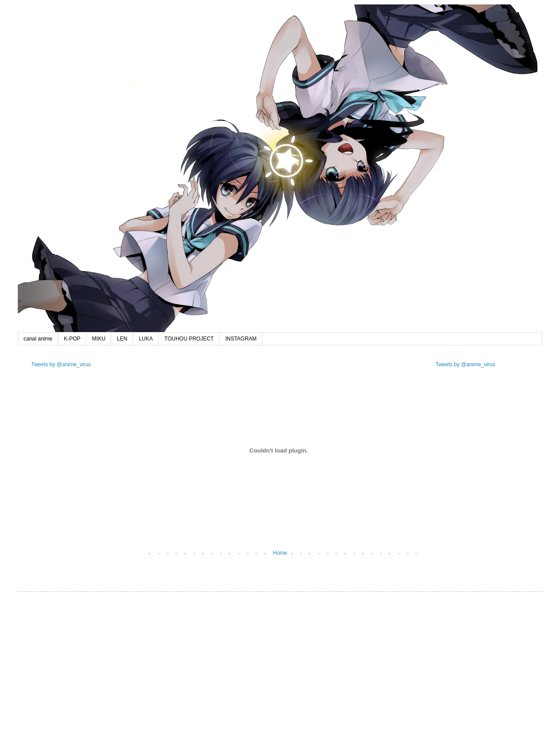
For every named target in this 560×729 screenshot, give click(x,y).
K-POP (72, 339)
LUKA (146, 339)
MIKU (99, 339)
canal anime (38, 339)
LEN (122, 339)
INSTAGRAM (241, 339)
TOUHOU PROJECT (189, 339)
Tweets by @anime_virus (61, 364)
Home (280, 553)
